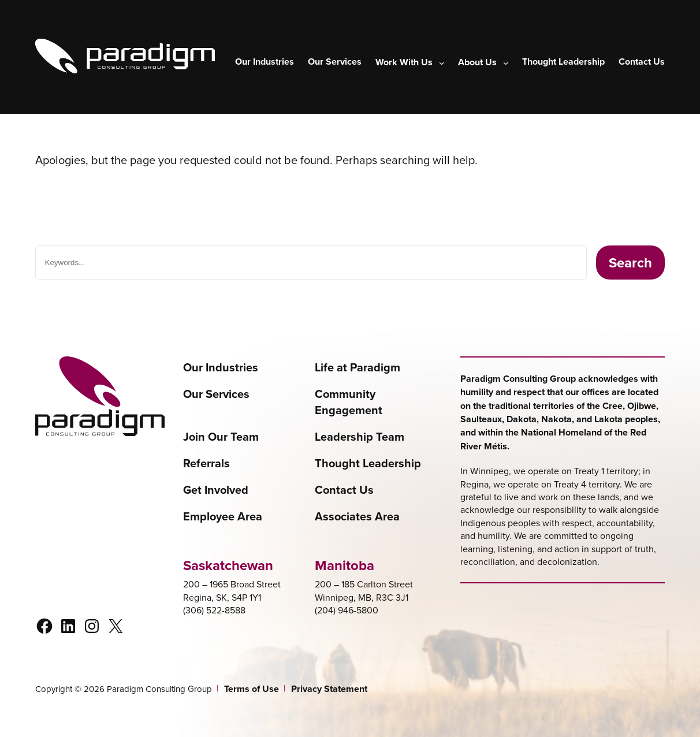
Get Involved (216, 490)
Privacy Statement (329, 689)
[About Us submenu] (483, 62)
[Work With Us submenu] (410, 62)
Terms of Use (252, 689)
